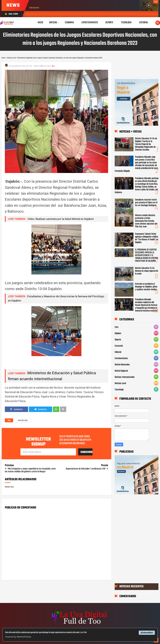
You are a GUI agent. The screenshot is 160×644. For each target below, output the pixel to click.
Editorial (118, 352)
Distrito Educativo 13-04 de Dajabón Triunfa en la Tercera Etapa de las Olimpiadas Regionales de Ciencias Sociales (146, 144)
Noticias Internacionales (125, 377)
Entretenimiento (121, 358)
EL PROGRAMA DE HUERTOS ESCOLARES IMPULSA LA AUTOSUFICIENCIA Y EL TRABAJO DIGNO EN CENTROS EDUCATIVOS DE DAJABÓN (147, 255)
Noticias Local (23, 421)
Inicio (40, 23)
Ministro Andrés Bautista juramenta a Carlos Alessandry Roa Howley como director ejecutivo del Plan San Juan (146, 221)
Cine (116, 327)
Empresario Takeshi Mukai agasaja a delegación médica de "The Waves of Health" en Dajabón (147, 238)
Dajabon (118, 333)
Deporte (118, 340)
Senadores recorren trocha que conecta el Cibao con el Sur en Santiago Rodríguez (146, 203)
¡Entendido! (147, 633)
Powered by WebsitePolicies (18, 637)
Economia (119, 346)
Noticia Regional (121, 371)
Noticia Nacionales (122, 365)
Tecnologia (119, 390)
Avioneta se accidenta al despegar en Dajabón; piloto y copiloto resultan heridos (146, 287)
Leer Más (83, 633)
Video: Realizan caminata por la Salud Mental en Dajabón (61, 219)
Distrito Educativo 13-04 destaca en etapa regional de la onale (146, 271)
